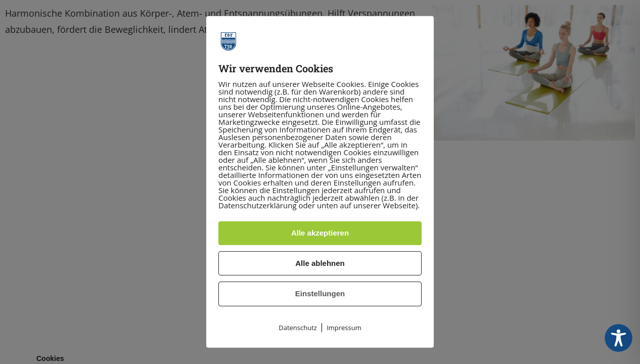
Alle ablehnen (320, 263)
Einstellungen (320, 293)
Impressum (344, 328)
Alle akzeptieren (320, 233)
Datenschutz (298, 328)
